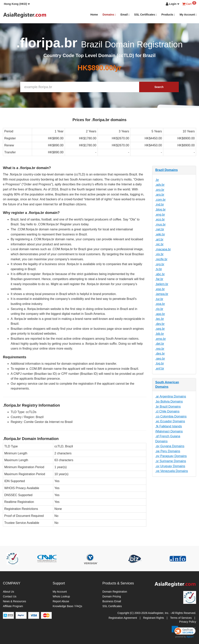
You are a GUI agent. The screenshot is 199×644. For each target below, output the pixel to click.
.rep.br (160, 349)
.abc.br (160, 274)
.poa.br (160, 304)
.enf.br (160, 368)
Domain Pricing (112, 596)
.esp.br (160, 289)
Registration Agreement (123, 618)
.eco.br (160, 219)
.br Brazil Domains (168, 407)
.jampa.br (162, 294)
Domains (109, 15)
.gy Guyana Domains (170, 446)
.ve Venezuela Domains (172, 471)
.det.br (160, 344)
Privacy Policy (188, 622)
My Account (188, 15)
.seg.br (160, 329)
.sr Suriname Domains (171, 461)
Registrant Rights (153, 618)
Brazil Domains (167, 170)
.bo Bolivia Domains (169, 401)
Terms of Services (181, 618)
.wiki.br (160, 234)
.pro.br (160, 190)
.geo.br (160, 359)
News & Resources (14, 601)
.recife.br (161, 259)
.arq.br (160, 195)
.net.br (160, 229)
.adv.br (160, 185)
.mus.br (160, 224)
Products (168, 15)
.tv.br (159, 269)
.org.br (160, 264)
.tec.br (160, 319)
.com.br (160, 200)
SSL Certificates (145, 15)
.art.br (159, 239)
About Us (9, 592)
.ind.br (160, 204)
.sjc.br (159, 244)
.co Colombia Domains (171, 416)
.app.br (160, 314)
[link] (184, 632)
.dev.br (160, 324)
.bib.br (160, 334)
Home (94, 15)
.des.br (160, 354)
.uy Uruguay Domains (170, 466)
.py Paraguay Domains (171, 456)
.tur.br (159, 299)
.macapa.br (163, 249)
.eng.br (160, 215)
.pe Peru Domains (168, 451)
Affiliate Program (13, 606)
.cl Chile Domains (167, 411)
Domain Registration (115, 592)
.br (157, 180)
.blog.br (160, 210)
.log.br (160, 363)
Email (125, 15)
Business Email (112, 601)
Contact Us (10, 596)
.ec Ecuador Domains (170, 421)
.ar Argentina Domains (171, 396)
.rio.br (159, 309)
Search (159, 87)
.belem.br (162, 284)
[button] (17, 4)
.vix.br (159, 254)
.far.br (159, 279)
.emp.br (161, 339)
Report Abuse (61, 601)
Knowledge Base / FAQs (67, 606)
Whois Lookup (61, 596)
